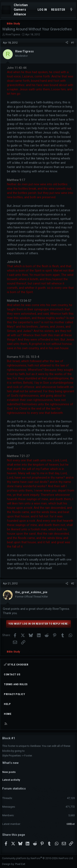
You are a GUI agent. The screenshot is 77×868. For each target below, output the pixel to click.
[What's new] (71, 10)
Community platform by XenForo (38, 858)
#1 (73, 43)
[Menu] (6, 10)
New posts (9, 772)
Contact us (12, 674)
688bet (71, 824)
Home (8, 714)
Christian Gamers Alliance (21, 10)
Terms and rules (16, 684)
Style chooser (16, 665)
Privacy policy (14, 694)
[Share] (67, 43)
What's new (10, 763)
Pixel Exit (20, 864)
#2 (73, 583)
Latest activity (11, 780)
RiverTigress (13, 34)
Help (7, 704)
